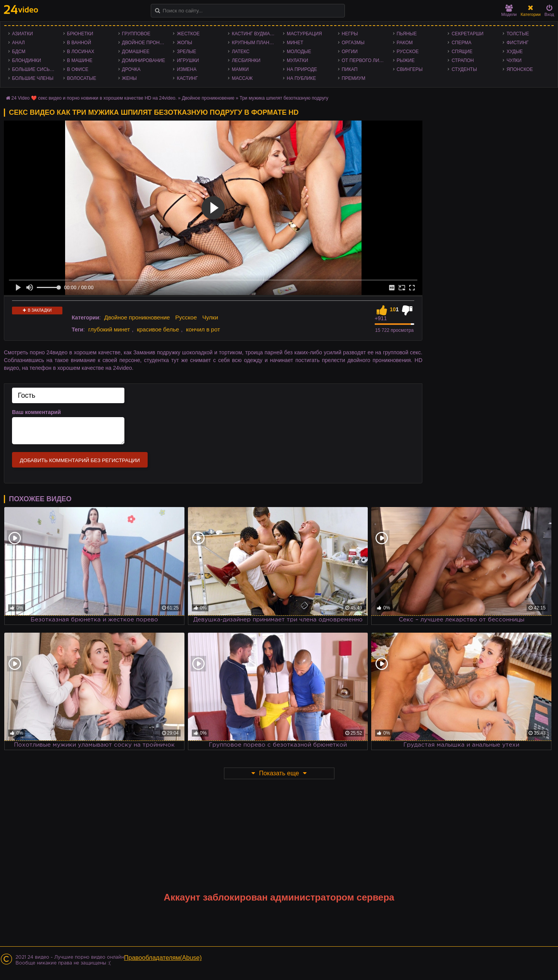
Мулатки (297, 60)
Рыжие (406, 60)
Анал (18, 43)
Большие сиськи (34, 69)
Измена (187, 69)
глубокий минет (109, 329)
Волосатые (82, 78)
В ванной (79, 43)
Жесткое (188, 34)
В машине (80, 60)
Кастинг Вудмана (254, 34)
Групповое (136, 34)
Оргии (350, 52)
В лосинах (81, 52)
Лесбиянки (246, 60)
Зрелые (186, 52)
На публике (301, 78)
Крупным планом (254, 43)
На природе (302, 69)
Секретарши (467, 34)
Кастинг (187, 78)
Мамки (240, 69)
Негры (350, 34)
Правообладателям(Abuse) (163, 958)
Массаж (242, 78)
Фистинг (518, 43)
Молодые (299, 52)
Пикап (350, 69)
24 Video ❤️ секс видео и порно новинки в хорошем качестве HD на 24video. (94, 98)
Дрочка (131, 69)
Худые (515, 52)
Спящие (462, 52)
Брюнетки (80, 34)
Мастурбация (304, 34)
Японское (520, 69)
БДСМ (19, 52)
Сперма (461, 43)
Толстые (518, 34)
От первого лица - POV (365, 60)
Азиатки (22, 34)
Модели (509, 11)
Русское (408, 52)
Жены (129, 78)
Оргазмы (353, 43)
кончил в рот (203, 329)
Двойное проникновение (146, 43)
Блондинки (27, 60)
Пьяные (407, 34)
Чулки (514, 60)
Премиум (354, 78)
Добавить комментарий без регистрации (80, 460)
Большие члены (33, 78)
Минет (295, 43)
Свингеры (410, 69)
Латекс (241, 52)
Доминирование (144, 60)
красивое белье (158, 329)
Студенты (464, 69)
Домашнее (136, 52)
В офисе (78, 69)
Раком (405, 43)
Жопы (184, 43)
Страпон (462, 60)
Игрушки (188, 60)
